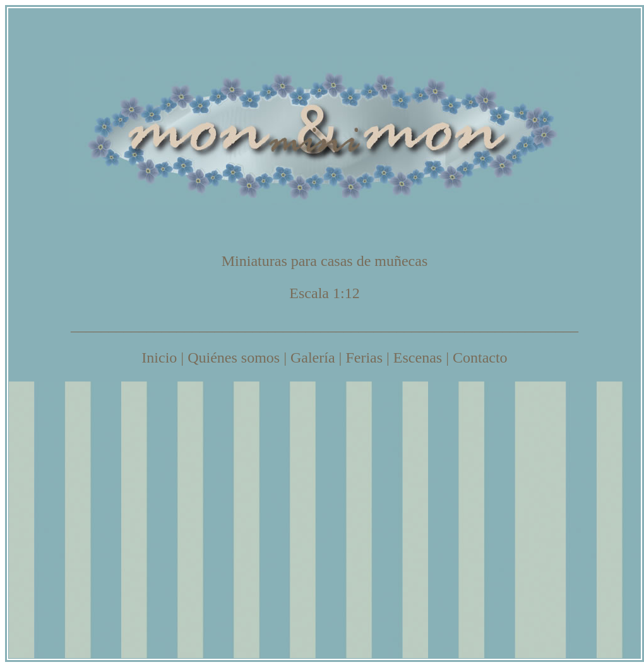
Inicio (159, 358)
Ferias (364, 358)
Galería (313, 358)
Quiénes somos (234, 358)
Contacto (480, 358)
